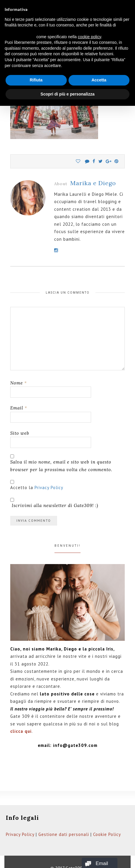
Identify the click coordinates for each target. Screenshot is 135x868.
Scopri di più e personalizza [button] (67, 94)
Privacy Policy (49, 487)
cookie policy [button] (89, 37)
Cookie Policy (107, 834)
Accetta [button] (99, 80)
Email (19, 408)
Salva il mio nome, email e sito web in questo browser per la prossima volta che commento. (61, 466)
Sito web (20, 433)
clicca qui (21, 731)
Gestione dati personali (64, 834)
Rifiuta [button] (36, 80)
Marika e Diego (93, 183)
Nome (19, 383)
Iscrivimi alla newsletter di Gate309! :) (54, 503)
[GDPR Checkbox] (12, 482)
